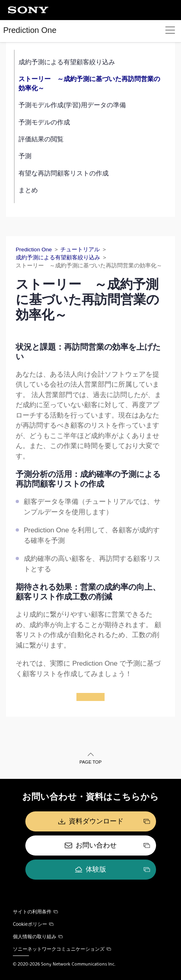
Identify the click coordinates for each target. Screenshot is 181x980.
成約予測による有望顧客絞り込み (67, 62)
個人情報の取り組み (38, 936)
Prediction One (30, 30)
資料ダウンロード (96, 821)
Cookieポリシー (33, 924)
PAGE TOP (90, 762)
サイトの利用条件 (35, 911)
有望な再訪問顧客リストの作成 (64, 173)
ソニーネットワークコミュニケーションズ (62, 949)
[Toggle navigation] (170, 30)
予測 (25, 156)
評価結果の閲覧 (41, 139)
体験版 (96, 869)
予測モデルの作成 (44, 122)
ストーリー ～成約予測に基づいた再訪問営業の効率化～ (89, 83)
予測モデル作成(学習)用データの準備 (72, 105)
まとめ (28, 190)
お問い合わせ (96, 845)
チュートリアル (80, 250)
